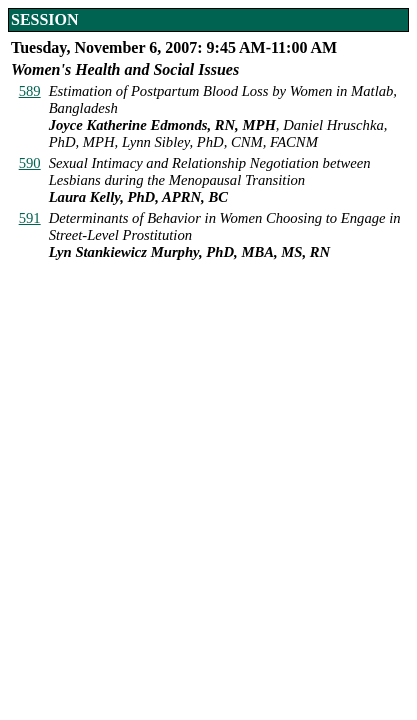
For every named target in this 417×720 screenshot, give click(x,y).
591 (30, 218)
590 (30, 163)
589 (30, 91)
